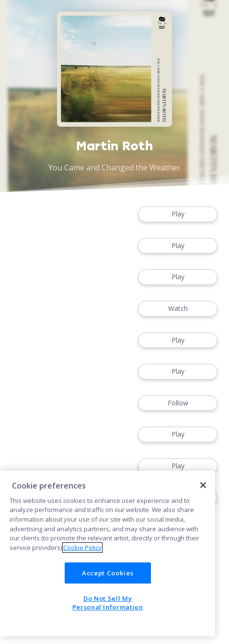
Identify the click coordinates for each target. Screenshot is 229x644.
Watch (178, 309)
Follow (178, 403)
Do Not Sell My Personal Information (108, 603)
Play (178, 214)
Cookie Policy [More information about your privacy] (82, 548)
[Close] (203, 485)
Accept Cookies (108, 573)
